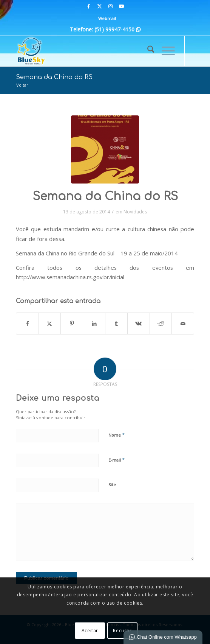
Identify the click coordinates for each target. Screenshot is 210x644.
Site (112, 485)
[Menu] (164, 51)
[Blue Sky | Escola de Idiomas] (87, 51)
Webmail (107, 18)
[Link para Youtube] (121, 6)
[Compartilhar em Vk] (139, 324)
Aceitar (90, 631)
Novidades (135, 212)
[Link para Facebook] (88, 6)
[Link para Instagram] (110, 6)
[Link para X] (99, 6)
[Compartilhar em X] (50, 324)
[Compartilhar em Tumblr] (116, 324)
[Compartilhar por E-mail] (183, 324)
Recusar (122, 631)
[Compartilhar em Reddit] (161, 324)
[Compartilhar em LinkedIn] (94, 324)
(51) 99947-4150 (117, 29)
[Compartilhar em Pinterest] (72, 324)
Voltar (22, 85)
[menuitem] (107, 19)
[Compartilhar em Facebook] (27, 324)
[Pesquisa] (147, 51)
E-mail (117, 460)
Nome (117, 435)
